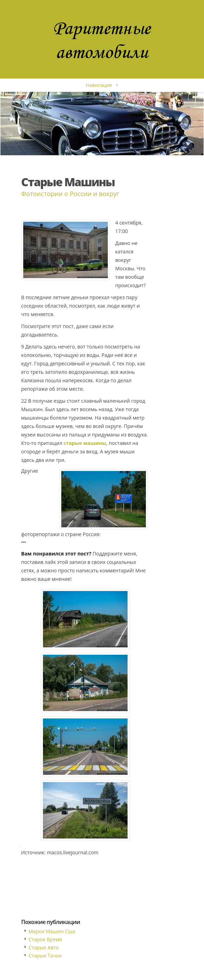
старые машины (85, 443)
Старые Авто (44, 947)
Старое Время (45, 939)
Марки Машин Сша (52, 931)
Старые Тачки (45, 956)
